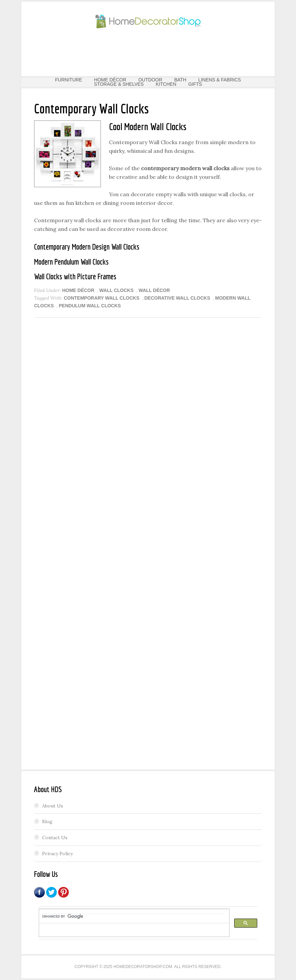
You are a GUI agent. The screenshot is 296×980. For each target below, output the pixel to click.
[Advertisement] (148, 52)
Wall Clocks (116, 290)
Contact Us (55, 838)
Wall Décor (154, 290)
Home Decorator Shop (148, 22)
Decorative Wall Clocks (177, 298)
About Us (53, 806)
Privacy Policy (57, 854)
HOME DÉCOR (78, 290)
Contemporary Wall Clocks (102, 298)
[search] (133, 916)
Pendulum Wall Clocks (90, 306)
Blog (47, 822)
